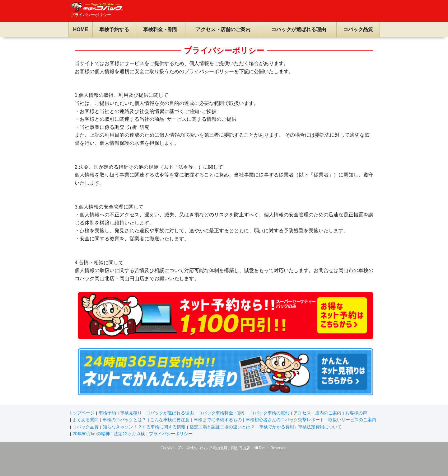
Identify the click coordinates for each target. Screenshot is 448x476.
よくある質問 (86, 420)
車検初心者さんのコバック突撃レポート (285, 420)
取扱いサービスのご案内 (352, 420)
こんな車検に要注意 (170, 420)
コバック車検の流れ (270, 413)
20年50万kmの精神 (91, 434)
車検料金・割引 (161, 29)
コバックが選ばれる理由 (299, 29)
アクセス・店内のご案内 (317, 413)
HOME (81, 29)
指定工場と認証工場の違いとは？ (222, 427)
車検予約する (114, 29)
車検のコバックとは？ (124, 420)
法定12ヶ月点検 (129, 434)
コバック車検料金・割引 (222, 413)
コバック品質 (358, 29)
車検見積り (131, 413)
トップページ (82, 413)
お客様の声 (356, 413)
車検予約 (107, 413)
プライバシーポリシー (171, 434)
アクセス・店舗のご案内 (223, 29)
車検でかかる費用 (277, 427)
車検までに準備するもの (218, 420)
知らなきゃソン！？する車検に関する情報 (144, 427)
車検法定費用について (320, 427)
